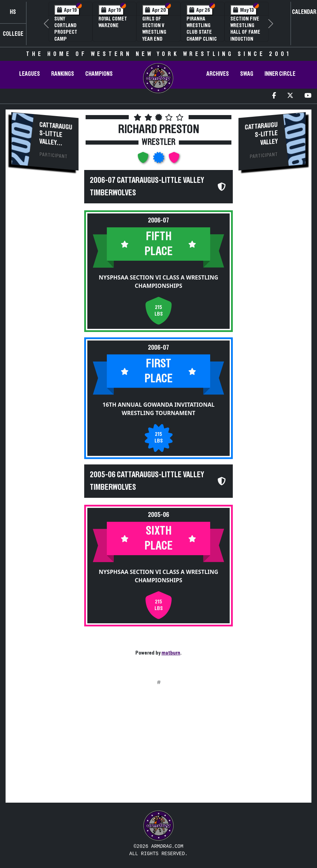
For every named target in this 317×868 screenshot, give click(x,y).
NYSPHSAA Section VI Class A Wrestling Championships (158, 282)
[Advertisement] (45, 294)
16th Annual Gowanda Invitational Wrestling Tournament (159, 408)
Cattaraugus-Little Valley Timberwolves (56, 142)
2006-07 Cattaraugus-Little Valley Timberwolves (147, 187)
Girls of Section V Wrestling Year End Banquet (154, 32)
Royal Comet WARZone (113, 22)
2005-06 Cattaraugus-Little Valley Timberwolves (147, 481)
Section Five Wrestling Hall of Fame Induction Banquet (245, 32)
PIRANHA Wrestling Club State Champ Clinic (202, 29)
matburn (171, 653)
